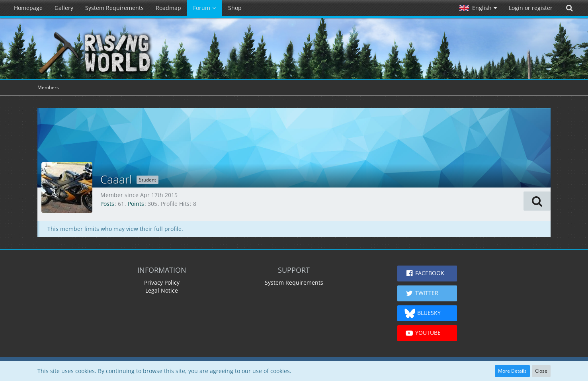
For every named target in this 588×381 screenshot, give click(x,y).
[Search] (569, 8)
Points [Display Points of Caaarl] (136, 204)
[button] (478, 8)
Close (541, 371)
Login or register (531, 8)
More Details (512, 371)
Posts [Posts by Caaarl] (107, 204)
